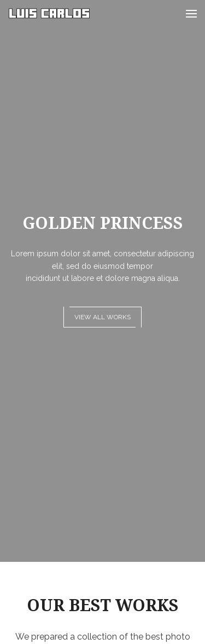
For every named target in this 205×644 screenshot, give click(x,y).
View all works (102, 317)
